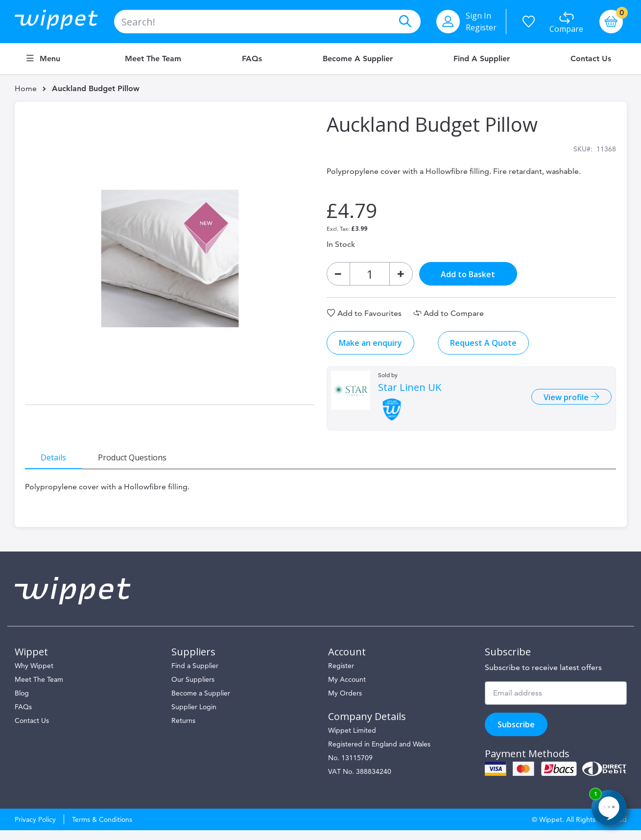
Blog (22, 703)
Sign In (478, 16)
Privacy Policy (35, 829)
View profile (562, 402)
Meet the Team (153, 59)
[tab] (59, 462)
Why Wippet (34, 675)
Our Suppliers (193, 689)
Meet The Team (39, 689)
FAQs (252, 59)
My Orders (345, 703)
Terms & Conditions (102, 829)
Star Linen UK (409, 392)
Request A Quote (483, 348)
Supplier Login (194, 717)
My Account (347, 689)
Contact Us (591, 59)
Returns (183, 730)
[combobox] (267, 22)
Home (26, 88)
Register (481, 27)
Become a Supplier (358, 59)
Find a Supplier (482, 59)
